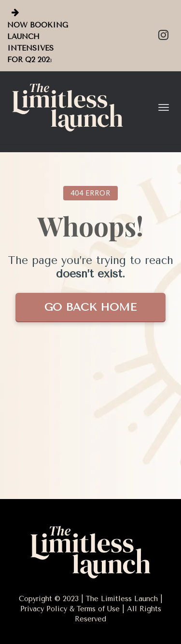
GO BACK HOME (90, 307)
